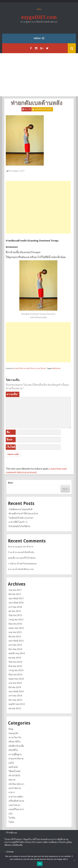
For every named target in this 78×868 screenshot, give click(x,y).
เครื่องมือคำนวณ (16, 801)
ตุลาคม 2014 (15, 658)
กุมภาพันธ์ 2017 (16, 598)
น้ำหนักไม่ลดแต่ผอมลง (27, 564)
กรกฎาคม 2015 (16, 619)
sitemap (10, 852)
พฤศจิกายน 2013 (17, 704)
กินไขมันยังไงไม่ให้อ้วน (19, 526)
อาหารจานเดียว (16, 797)
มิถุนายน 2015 (15, 624)
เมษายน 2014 (15, 683)
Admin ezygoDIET (44, 109)
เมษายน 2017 (15, 590)
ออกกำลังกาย (31, 368)
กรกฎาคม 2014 (16, 670)
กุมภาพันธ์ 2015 (16, 641)
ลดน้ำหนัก (13, 767)
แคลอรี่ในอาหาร (16, 809)
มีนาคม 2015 (15, 636)
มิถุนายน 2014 (15, 674)
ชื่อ (8, 432)
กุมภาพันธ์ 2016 (16, 603)
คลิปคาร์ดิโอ (14, 742)
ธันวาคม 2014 (15, 649)
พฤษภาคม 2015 (16, 628)
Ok (40, 864)
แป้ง (10, 814)
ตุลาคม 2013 (15, 708)
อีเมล (9, 439)
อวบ (10, 569)
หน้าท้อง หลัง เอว (16, 784)
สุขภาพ (12, 780)
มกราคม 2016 (15, 607)
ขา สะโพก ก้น (15, 737)
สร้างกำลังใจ (14, 775)
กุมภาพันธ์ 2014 (16, 691)
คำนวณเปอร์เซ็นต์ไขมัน (24, 552)
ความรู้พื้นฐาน (15, 754)
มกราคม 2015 (15, 645)
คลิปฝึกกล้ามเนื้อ (16, 746)
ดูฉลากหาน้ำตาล (26, 547)
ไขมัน (11, 822)
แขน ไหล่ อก (41, 368)
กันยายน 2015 (15, 615)
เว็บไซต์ (11, 447)
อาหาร (12, 792)
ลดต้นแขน (57, 368)
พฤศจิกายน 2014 (17, 653)
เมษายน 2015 (15, 632)
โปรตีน (12, 818)
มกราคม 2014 (15, 696)
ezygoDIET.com (39, 17)
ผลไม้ (11, 763)
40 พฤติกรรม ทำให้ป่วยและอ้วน (23, 513)
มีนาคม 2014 (15, 687)
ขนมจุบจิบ (13, 733)
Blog (11, 729)
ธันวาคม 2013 (15, 700)
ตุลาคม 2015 (15, 611)
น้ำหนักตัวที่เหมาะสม (24, 569)
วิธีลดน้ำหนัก (15, 771)
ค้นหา (11, 483)
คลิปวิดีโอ (13, 750)
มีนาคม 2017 (15, 594)
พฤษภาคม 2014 (16, 679)
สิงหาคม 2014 (15, 666)
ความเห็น (13, 394)
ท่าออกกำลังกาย (19, 368)
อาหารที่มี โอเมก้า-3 (18, 522)
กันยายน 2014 (15, 662)
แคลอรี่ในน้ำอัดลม (27, 558)
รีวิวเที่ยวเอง (12, 833)
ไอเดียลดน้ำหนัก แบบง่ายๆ (21, 518)
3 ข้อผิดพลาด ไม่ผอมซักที (20, 509)
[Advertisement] (39, 75)
